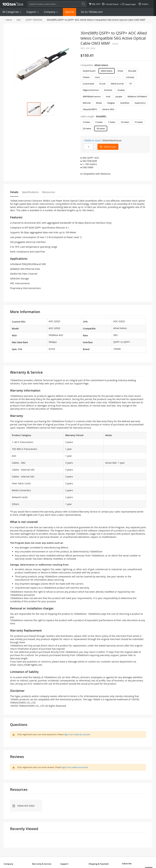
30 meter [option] (101, 128)
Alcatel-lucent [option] (89, 71)
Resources (49, 192)
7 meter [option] (112, 122)
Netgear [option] (111, 103)
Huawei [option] (121, 90)
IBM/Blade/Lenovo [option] (92, 96)
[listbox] (115, 91)
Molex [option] (99, 103)
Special (70, 12)
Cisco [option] (97, 77)
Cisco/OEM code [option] (113, 77)
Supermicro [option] (140, 103)
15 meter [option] (139, 122)
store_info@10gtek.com (25, 515)
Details (14, 192)
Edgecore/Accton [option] (91, 90)
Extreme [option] (108, 90)
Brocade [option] (132, 71)
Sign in (67, 734)
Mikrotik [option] (87, 103)
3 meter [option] (86, 122)
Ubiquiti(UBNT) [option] (90, 109)
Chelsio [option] (86, 77)
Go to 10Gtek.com (92, 12)
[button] (48, 109)
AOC (19, 20)
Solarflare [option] (125, 103)
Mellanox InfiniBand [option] (137, 96)
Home (9, 20)
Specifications (30, 192)
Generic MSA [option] (108, 109)
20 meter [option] (87, 128)
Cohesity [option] (130, 77)
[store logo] (13, 4)
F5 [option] (131, 84)
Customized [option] (88, 84)
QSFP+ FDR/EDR (34, 20)
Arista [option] (120, 71)
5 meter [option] (99, 122)
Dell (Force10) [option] (117, 84)
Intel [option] (108, 96)
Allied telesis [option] (107, 71)
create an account (82, 734)
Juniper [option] (119, 96)
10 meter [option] (125, 122)
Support (31, 12)
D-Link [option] (102, 84)
